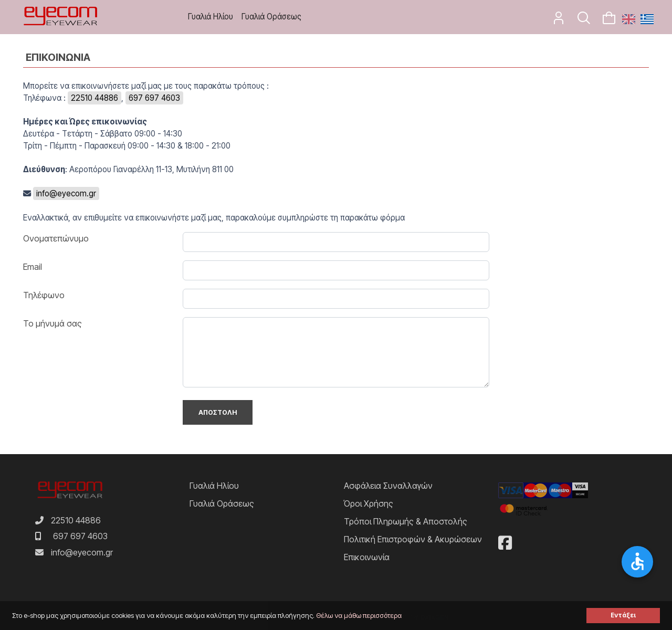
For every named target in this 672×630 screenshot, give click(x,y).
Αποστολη (218, 412)
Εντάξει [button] (623, 615)
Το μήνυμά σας (52, 323)
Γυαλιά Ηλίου (211, 17)
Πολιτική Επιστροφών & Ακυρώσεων (413, 539)
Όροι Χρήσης (369, 503)
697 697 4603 (154, 98)
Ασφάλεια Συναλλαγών (388, 486)
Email (33, 267)
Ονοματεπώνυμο (56, 238)
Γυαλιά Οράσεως (271, 17)
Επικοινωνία (367, 557)
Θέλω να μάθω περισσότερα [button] (359, 616)
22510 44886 (94, 98)
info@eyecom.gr (66, 193)
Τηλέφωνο (44, 295)
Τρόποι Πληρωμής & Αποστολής (406, 521)
